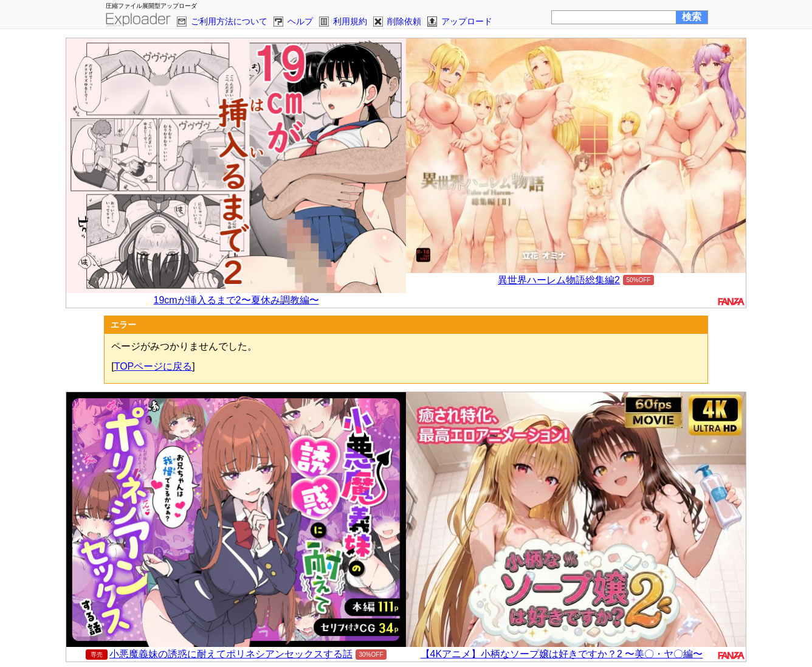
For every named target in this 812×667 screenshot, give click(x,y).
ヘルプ (300, 21)
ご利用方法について (229, 21)
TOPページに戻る (153, 366)
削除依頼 (404, 21)
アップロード (467, 21)
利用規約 (350, 21)
